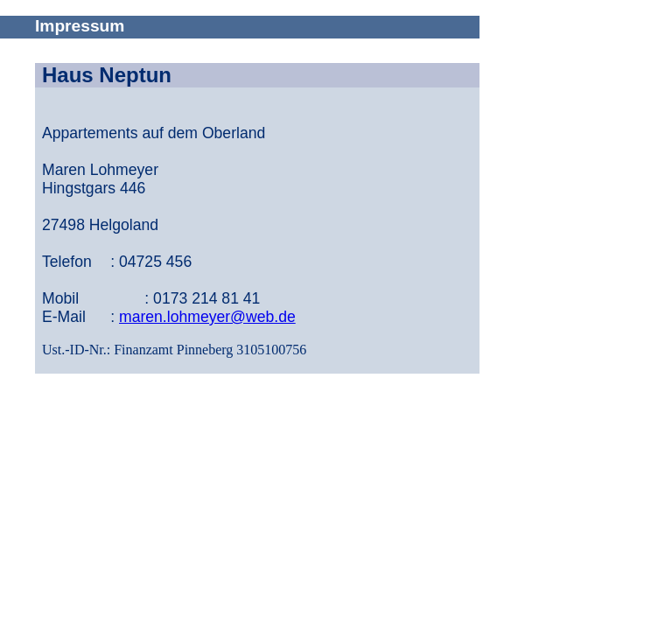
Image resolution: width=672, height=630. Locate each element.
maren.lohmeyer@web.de (207, 317)
